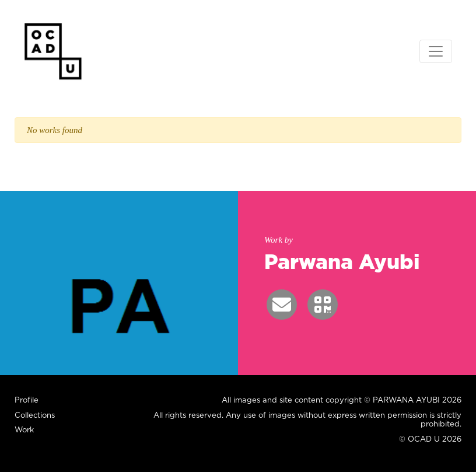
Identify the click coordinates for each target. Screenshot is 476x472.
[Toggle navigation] (436, 51)
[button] (282, 305)
